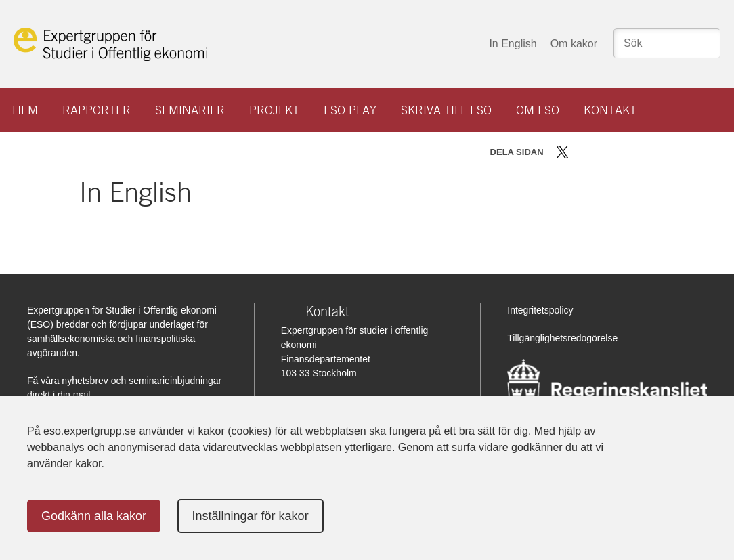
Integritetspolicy (540, 310)
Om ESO (538, 110)
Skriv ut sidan (647, 152)
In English (513, 44)
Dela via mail (623, 152)
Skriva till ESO (446, 110)
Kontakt (610, 110)
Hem (25, 110)
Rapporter (96, 110)
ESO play (350, 110)
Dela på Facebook (582, 152)
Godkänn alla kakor (94, 516)
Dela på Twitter (562, 152)
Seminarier (190, 110)
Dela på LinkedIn (602, 152)
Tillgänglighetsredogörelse (562, 338)
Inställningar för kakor (251, 516)
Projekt (274, 110)
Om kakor (574, 44)
